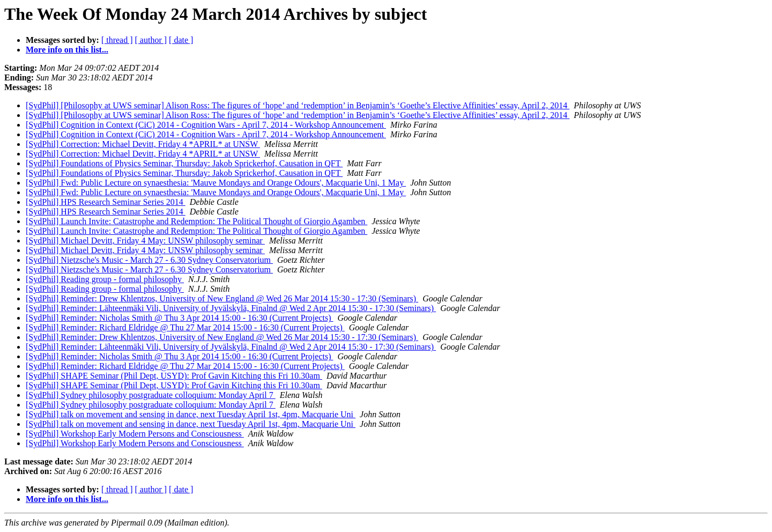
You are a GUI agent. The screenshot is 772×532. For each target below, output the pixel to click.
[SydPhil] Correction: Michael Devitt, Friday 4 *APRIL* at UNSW (143, 144)
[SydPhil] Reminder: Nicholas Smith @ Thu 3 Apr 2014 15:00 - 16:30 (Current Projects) (180, 318)
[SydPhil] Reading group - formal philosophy (105, 279)
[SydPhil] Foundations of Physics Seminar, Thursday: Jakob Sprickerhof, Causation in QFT (184, 163)
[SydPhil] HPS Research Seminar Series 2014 (106, 202)
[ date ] (181, 40)
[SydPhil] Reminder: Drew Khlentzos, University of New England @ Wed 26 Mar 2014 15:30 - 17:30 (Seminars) (222, 298)
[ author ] (151, 40)
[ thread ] (117, 40)
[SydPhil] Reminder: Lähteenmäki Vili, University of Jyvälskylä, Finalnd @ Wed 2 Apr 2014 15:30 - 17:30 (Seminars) (231, 308)
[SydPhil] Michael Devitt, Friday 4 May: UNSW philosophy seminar (145, 241)
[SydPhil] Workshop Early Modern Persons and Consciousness (135, 434)
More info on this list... (67, 50)
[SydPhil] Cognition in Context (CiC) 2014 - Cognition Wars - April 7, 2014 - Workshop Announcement (206, 125)
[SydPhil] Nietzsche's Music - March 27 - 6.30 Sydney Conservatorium (149, 260)
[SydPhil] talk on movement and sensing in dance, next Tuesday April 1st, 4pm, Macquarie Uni (191, 414)
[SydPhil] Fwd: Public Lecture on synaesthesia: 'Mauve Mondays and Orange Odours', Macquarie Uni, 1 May (216, 183)
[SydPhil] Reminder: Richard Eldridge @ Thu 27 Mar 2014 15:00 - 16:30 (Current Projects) (185, 327)
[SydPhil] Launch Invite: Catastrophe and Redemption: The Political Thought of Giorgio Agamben (196, 221)
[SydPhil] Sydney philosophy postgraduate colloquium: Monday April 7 (151, 395)
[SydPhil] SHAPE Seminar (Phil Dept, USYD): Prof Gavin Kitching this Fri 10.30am (174, 376)
